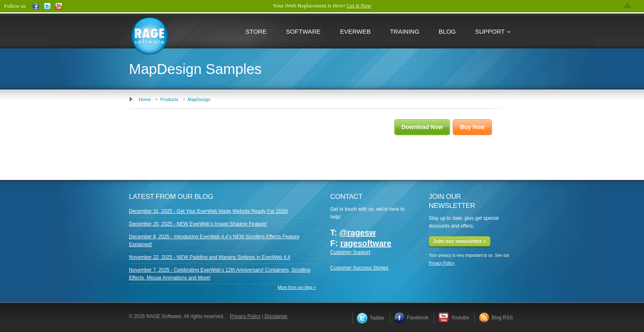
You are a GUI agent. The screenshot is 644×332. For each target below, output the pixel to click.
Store (256, 31)
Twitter (370, 318)
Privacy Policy (442, 263)
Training (405, 31)
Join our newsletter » (460, 241)
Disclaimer (276, 316)
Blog (447, 31)
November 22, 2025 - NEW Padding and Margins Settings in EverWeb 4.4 (210, 257)
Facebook (412, 318)
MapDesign (199, 99)
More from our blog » (297, 287)
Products (169, 99)
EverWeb (355, 31)
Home (145, 99)
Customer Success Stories (359, 268)
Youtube (454, 318)
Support (488, 32)
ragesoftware (366, 243)
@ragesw (357, 233)
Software (303, 31)
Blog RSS (496, 318)
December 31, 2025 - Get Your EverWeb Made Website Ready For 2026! (209, 211)
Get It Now (359, 6)
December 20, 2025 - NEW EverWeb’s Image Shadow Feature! (198, 224)
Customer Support (350, 252)
